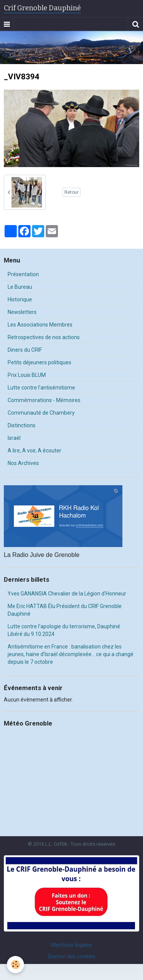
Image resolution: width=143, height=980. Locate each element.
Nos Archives (23, 463)
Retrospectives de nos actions (44, 337)
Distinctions (22, 425)
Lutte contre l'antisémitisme (41, 388)
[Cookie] (15, 965)
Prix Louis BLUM (27, 375)
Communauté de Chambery (41, 413)
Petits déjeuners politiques (39, 362)
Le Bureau (20, 287)
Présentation (23, 274)
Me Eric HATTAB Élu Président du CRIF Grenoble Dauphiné (65, 610)
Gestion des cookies (71, 956)
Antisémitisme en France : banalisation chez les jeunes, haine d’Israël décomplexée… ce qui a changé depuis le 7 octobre (71, 654)
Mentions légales (71, 945)
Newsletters (22, 312)
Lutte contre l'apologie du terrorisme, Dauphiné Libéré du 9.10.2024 (64, 630)
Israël (14, 438)
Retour (71, 192)
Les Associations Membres (40, 325)
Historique (20, 299)
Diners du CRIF (25, 350)
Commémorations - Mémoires (44, 400)
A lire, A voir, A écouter (35, 451)
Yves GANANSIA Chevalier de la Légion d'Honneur (67, 594)
